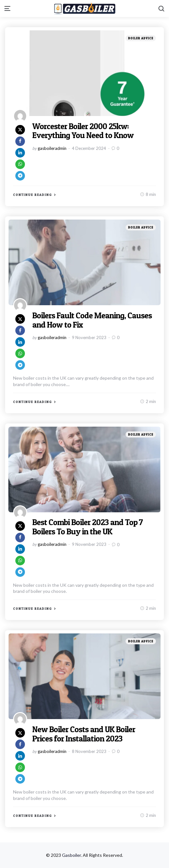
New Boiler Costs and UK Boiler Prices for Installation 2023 (84, 734)
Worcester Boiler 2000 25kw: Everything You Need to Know (83, 131)
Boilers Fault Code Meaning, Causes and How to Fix (92, 320)
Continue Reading (33, 195)
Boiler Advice (141, 38)
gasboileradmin (52, 148)
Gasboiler (71, 855)
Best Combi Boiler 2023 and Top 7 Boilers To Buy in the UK (88, 527)
